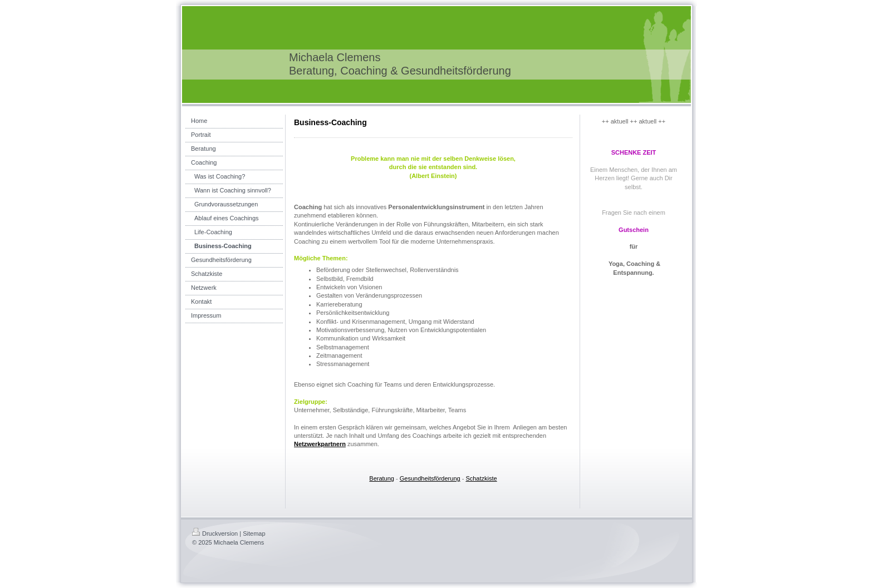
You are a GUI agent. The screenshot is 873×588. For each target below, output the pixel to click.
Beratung (382, 478)
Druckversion (215, 533)
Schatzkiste (481, 478)
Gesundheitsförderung (430, 478)
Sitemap (254, 533)
